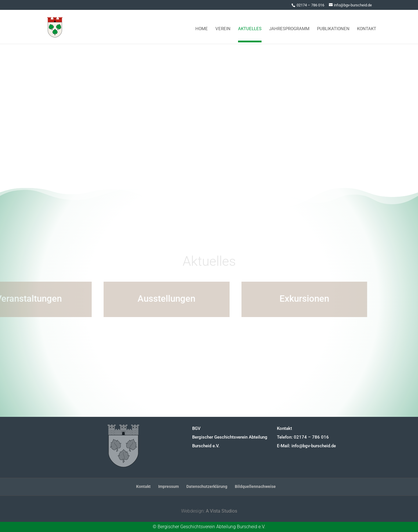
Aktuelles (250, 27)
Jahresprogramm (289, 27)
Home (202, 27)
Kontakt (367, 27)
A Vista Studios (221, 511)
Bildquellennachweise (255, 486)
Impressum (169, 486)
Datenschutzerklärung (207, 486)
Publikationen (333, 27)
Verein (223, 27)
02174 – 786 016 (310, 5)
